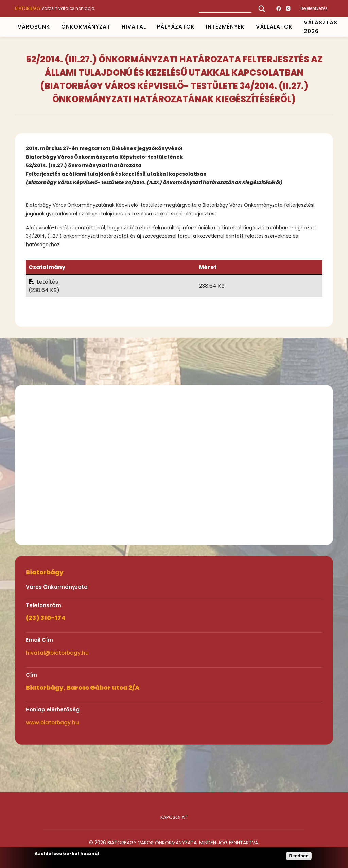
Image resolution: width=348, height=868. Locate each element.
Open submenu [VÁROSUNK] (53, 27)
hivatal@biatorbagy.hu (57, 653)
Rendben (299, 856)
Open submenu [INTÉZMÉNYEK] (248, 27)
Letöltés (47, 282)
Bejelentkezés (314, 8)
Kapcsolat (174, 817)
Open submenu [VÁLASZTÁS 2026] (340, 27)
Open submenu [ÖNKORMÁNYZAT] (113, 27)
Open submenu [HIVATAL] (149, 27)
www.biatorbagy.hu (52, 722)
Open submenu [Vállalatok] (295, 27)
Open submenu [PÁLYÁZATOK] (198, 27)
